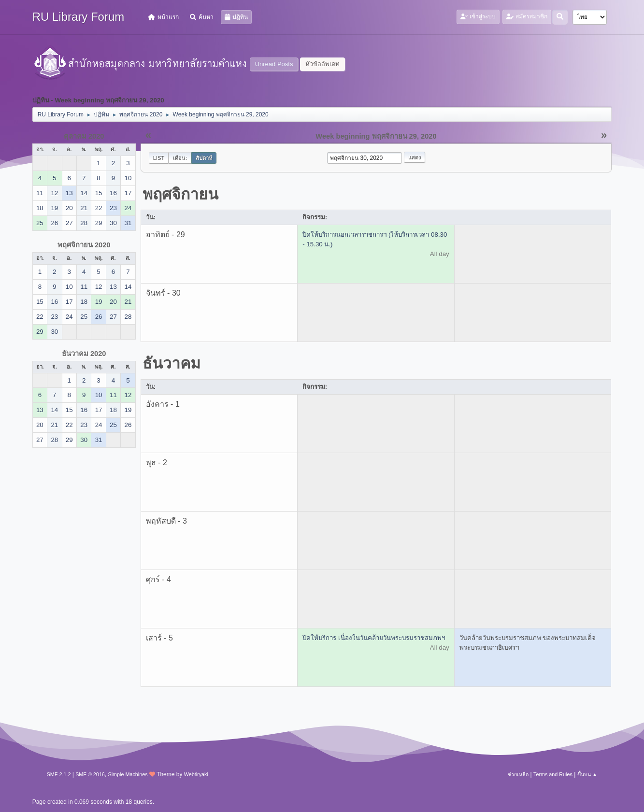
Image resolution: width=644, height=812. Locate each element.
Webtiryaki (196, 774)
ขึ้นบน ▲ (587, 774)
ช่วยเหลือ (518, 774)
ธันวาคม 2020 (84, 354)
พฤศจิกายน (180, 194)
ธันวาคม (172, 363)
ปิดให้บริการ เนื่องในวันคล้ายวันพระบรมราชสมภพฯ (374, 638)
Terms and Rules (553, 774)
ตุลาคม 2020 (84, 136)
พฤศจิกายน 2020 (84, 245)
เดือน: (180, 158)
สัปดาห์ (204, 158)
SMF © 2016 (90, 774)
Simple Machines (128, 774)
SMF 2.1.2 (59, 774)
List (159, 158)
